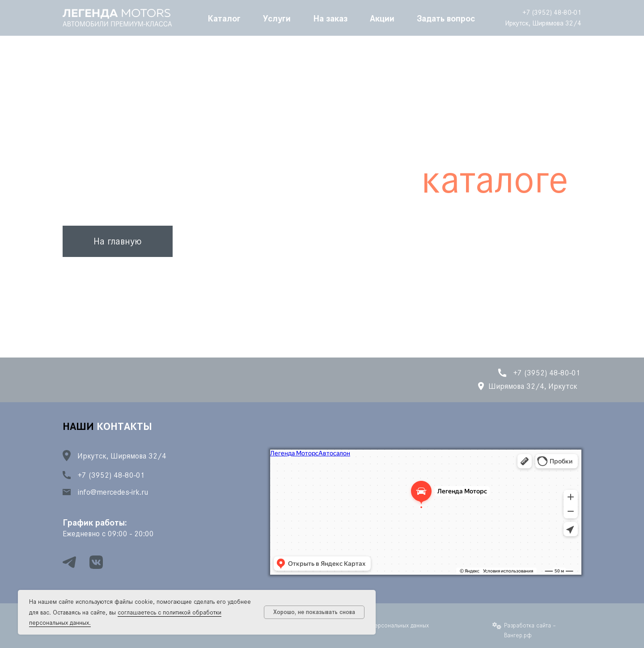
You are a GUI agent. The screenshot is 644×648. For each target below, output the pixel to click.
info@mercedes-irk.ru (113, 492)
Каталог (224, 18)
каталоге (495, 179)
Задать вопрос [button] (446, 18)
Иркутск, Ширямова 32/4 (543, 23)
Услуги (277, 18)
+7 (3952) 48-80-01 (552, 12)
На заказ (330, 18)
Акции (382, 18)
